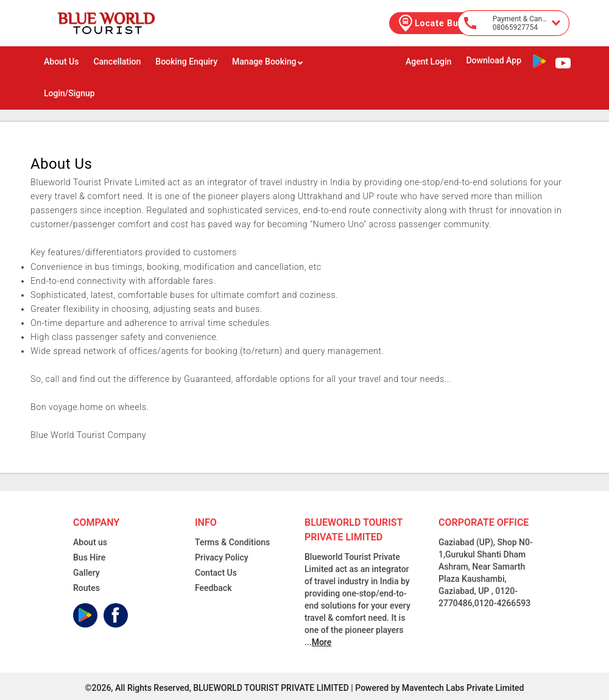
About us (90, 542)
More (322, 642)
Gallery (86, 573)
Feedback (213, 588)
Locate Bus (430, 23)
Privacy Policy (222, 557)
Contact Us (216, 573)
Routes (86, 588)
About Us (61, 62)
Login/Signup (69, 93)
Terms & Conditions (232, 542)
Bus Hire (89, 557)
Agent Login (428, 62)
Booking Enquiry (186, 62)
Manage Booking (268, 62)
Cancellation (117, 62)
